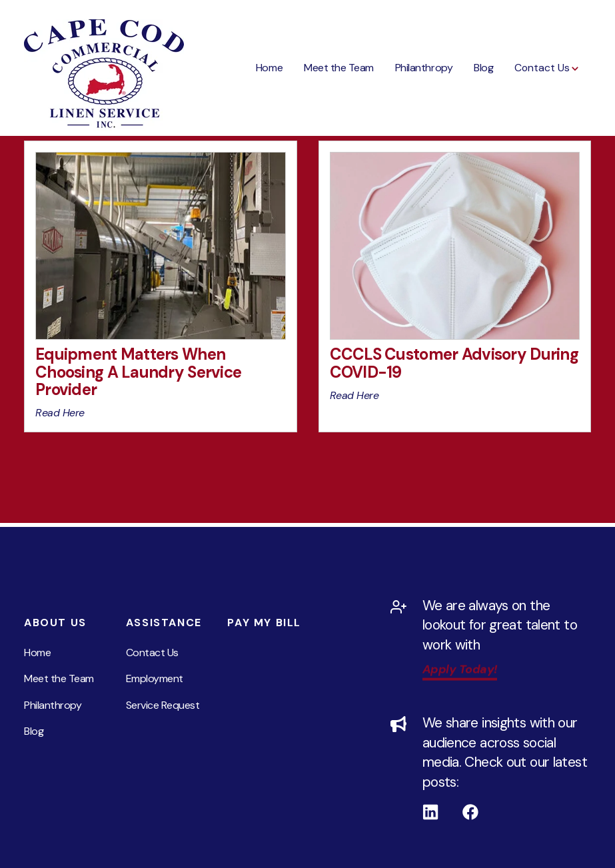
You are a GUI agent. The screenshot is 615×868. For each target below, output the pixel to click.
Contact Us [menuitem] (152, 652)
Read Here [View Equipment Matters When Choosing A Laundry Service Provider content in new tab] (60, 413)
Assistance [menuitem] (164, 623)
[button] (547, 68)
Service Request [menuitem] (163, 705)
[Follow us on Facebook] (482, 812)
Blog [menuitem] (34, 731)
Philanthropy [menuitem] (53, 705)
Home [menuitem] (37, 652)
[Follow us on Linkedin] (442, 812)
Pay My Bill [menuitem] (264, 623)
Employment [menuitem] (155, 678)
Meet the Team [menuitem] (59, 678)
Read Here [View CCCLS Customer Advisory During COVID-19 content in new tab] (354, 395)
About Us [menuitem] (55, 623)
